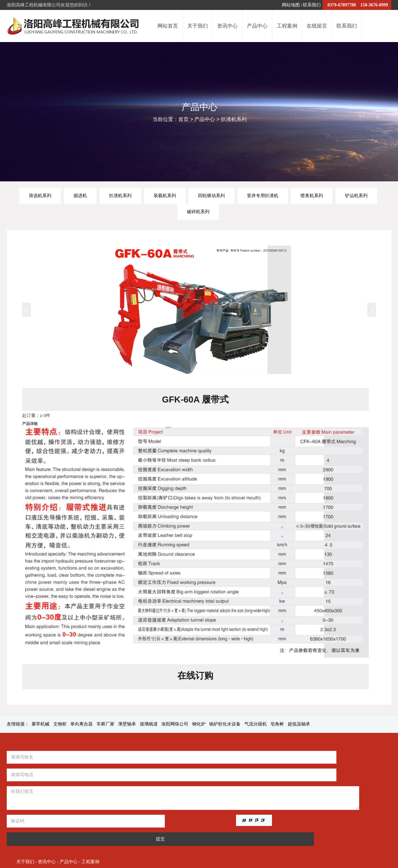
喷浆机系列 (312, 195)
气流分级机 (256, 726)
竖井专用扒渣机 (263, 195)
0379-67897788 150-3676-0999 (357, 5)
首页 (183, 120)
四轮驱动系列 (211, 195)
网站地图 (291, 5)
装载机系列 (165, 195)
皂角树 (277, 726)
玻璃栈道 (149, 726)
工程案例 (287, 760)
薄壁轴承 (127, 726)
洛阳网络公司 (175, 726)
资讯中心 (243, 760)
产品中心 (205, 120)
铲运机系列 (356, 195)
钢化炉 (199, 726)
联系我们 (312, 5)
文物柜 (60, 726)
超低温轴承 (299, 726)
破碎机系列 (198, 212)
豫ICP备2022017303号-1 (261, 831)
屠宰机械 (40, 726)
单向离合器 (81, 726)
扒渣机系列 (234, 120)
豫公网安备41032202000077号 (326, 831)
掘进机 (80, 195)
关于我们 (221, 760)
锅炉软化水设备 (225, 726)
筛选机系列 (40, 195)
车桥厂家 (106, 726)
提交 (146, 805)
